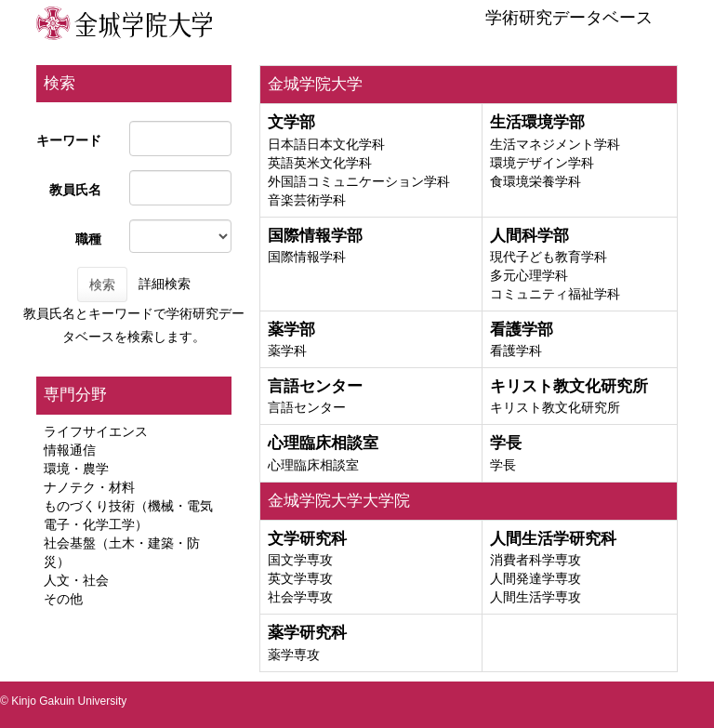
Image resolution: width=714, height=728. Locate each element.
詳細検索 (165, 284)
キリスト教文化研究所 (555, 407)
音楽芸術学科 (307, 200)
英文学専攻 (300, 578)
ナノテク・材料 (89, 487)
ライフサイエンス (96, 431)
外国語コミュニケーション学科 (359, 181)
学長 (503, 465)
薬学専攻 (294, 655)
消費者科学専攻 (535, 560)
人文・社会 (76, 580)
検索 (102, 285)
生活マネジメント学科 (555, 144)
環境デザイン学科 (542, 163)
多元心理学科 (529, 275)
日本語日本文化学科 (326, 144)
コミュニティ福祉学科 (555, 294)
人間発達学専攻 (535, 578)
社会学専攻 (300, 597)
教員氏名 (75, 190)
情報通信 (70, 450)
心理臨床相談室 (313, 465)
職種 (88, 239)
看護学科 (516, 351)
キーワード (69, 140)
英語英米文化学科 (320, 163)
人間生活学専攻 (535, 597)
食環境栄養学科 (535, 181)
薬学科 (287, 351)
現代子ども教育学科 (549, 257)
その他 (63, 599)
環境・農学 (76, 469)
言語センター (307, 407)
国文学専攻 (300, 560)
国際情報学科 (307, 257)
